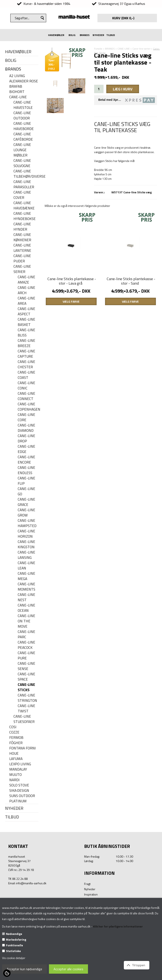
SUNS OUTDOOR (22, 796)
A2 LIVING (17, 76)
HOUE (14, 754)
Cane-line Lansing (26, 555)
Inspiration (91, 894)
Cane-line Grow (26, 513)
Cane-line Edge (26, 449)
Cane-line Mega (26, 576)
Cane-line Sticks (26, 687)
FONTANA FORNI (23, 748)
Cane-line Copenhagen (28, 407)
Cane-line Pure (26, 656)
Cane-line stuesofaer (24, 719)
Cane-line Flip (26, 481)
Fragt (87, 884)
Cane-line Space (26, 677)
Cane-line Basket (26, 322)
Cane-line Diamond (26, 428)
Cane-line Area (26, 301)
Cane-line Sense (26, 666)
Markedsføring (16, 939)
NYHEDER (98, 35)
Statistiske (13, 951)
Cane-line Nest (26, 597)
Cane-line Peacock (26, 645)
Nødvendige (14, 934)
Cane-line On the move (26, 621)
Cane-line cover (22, 195)
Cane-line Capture (26, 354)
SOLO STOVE (19, 785)
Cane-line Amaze (26, 280)
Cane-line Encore (26, 460)
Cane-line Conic (26, 386)
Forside (98, 49)
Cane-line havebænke (24, 206)
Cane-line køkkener (22, 237)
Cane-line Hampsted (27, 523)
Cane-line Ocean (26, 608)
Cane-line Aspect (26, 311)
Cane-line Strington (27, 698)
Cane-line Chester (26, 364)
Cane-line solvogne (22, 163)
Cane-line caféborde (23, 137)
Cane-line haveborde (24, 126)
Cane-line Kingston (26, 544)
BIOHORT (17, 92)
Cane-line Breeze (26, 343)
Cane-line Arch (26, 290)
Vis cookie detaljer (14, 958)
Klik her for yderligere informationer (118, 926)
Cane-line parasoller (24, 184)
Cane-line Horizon (26, 534)
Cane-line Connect (26, 396)
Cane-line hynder (22, 227)
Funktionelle (14, 945)
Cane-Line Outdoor (22, 116)
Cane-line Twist (26, 709)
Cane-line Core (26, 417)
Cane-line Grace (26, 502)
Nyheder (90, 889)
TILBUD (111, 35)
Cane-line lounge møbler (22, 150)
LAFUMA (16, 759)
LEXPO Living (20, 764)
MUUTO (16, 775)
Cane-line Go (26, 491)
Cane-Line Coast (26, 375)
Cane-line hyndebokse (25, 216)
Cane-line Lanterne (22, 248)
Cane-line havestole (23, 105)
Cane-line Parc (26, 634)
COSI (13, 727)
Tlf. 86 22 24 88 (18, 879)
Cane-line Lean (26, 566)
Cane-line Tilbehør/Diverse (26, 174)
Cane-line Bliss (26, 333)
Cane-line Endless (26, 470)
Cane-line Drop (26, 439)
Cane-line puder (22, 259)
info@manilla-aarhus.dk (31, 883)
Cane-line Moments (26, 587)
